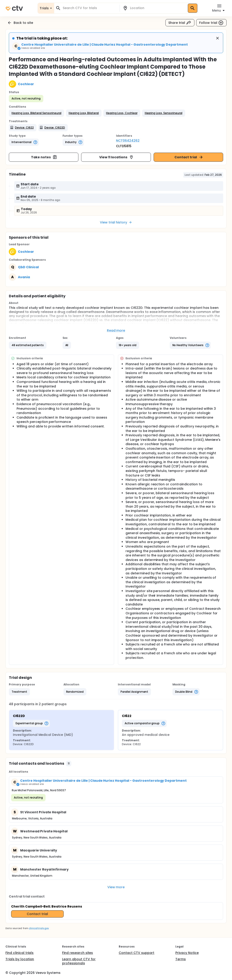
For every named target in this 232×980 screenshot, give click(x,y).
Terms (181, 959)
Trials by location (20, 959)
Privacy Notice (187, 953)
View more (116, 887)
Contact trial (189, 157)
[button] (36, 113)
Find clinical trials (19, 953)
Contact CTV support (137, 953)
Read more (116, 330)
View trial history (116, 222)
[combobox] (89, 8)
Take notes (44, 157)
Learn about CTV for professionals (79, 961)
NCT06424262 (128, 141)
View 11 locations (116, 157)
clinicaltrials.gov (39, 928)
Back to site (20, 23)
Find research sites (77, 953)
